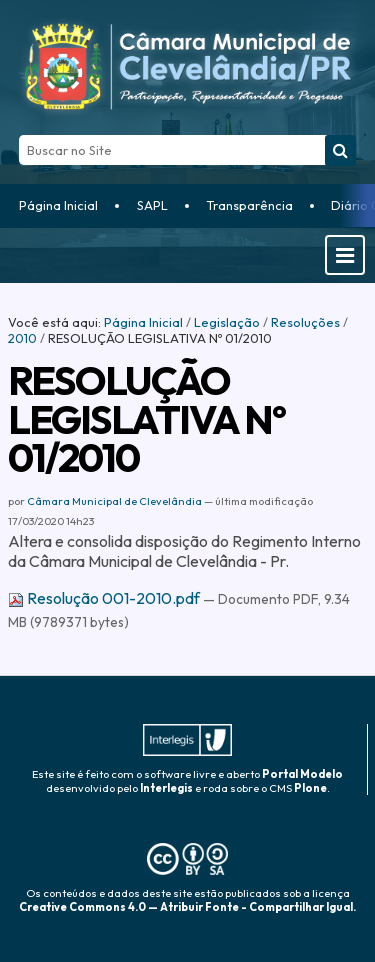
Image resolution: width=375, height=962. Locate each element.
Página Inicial (58, 205)
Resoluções (305, 322)
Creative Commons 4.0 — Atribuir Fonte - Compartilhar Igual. (187, 907)
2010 (22, 338)
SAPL (152, 205)
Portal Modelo (302, 774)
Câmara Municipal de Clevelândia (114, 501)
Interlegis (166, 788)
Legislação (227, 322)
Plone (310, 788)
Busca (18, 134)
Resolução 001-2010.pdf (105, 598)
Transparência (249, 205)
